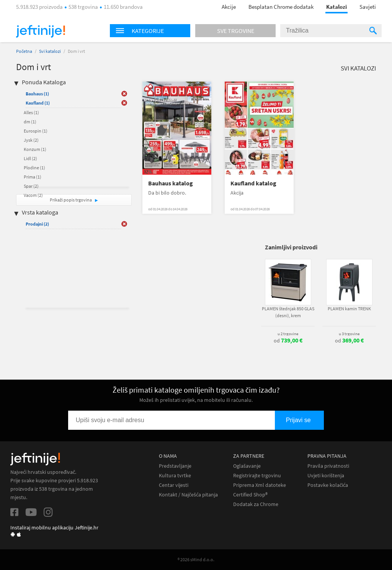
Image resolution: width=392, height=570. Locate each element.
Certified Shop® (250, 495)
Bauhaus (37, 94)
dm (30, 122)
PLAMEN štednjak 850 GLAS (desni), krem (288, 312)
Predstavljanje (175, 466)
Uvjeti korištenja (326, 476)
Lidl (30, 158)
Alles (31, 112)
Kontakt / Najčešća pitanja (188, 495)
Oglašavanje (247, 466)
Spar (31, 186)
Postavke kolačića (328, 485)
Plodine (34, 168)
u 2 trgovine (288, 334)
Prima (33, 177)
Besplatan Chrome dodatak (281, 7)
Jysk (31, 140)
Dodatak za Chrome (256, 504)
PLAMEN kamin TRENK (349, 309)
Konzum (35, 149)
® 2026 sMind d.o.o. (196, 559)
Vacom (33, 195)
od (288, 341)
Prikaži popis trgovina (71, 200)
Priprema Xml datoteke (260, 485)
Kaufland (38, 103)
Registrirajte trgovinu (257, 476)
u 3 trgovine (349, 334)
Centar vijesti (174, 485)
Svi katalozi (50, 51)
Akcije (229, 7)
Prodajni (37, 224)
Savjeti (368, 7)
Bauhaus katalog (171, 183)
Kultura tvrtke (175, 476)
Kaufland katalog (253, 183)
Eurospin (36, 131)
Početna (24, 51)
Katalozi (336, 7)
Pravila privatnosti (328, 466)
